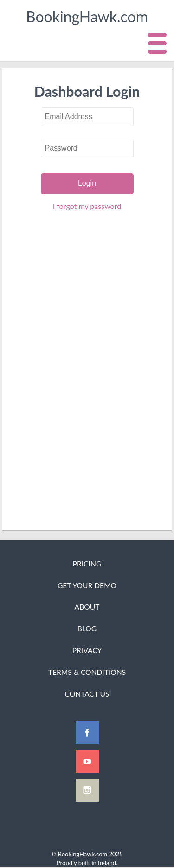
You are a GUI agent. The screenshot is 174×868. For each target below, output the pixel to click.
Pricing (87, 564)
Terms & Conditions (87, 672)
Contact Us (87, 694)
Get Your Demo (87, 585)
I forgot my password (87, 206)
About (87, 607)
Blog (87, 629)
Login (87, 183)
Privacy (87, 650)
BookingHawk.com (87, 16)
